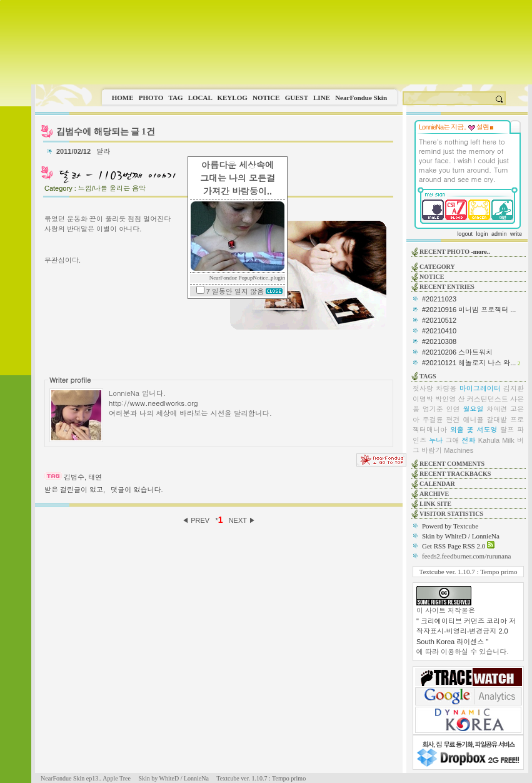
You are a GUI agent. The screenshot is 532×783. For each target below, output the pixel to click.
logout (465, 234)
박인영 (445, 399)
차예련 (497, 409)
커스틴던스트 (488, 399)
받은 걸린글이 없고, (75, 490)
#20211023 (439, 299)
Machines (459, 450)
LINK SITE (435, 504)
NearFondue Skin (361, 98)
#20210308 (439, 341)
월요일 (473, 409)
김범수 (74, 477)
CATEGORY (437, 267)
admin (499, 234)
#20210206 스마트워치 (457, 352)
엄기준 (433, 409)
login (482, 234)
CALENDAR (437, 484)
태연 (95, 477)
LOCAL (200, 98)
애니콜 (473, 420)
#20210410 (439, 331)
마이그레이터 (480, 388)
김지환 (514, 388)
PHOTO (151, 98)
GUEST (297, 98)
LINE (322, 98)
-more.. (480, 252)
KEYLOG (232, 98)
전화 (469, 440)
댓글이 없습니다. (137, 490)
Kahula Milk (496, 440)
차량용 (446, 388)
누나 (436, 440)
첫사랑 (423, 388)
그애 (452, 440)
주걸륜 (433, 420)
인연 (453, 409)
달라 (104, 151)
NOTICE (266, 98)
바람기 (432, 450)
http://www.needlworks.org (153, 403)
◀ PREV (197, 520)
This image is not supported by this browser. (282, 42)
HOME (123, 98)
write (516, 234)
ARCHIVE (434, 494)
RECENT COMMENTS (452, 464)
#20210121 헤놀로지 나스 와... (469, 363)
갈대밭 (497, 420)
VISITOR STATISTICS (451, 514)
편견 (453, 420)
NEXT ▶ (242, 520)
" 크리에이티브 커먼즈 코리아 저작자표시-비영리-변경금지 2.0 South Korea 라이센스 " (466, 631)
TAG (175, 98)
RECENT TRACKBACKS (455, 474)
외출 (457, 430)
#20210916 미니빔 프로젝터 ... (469, 310)
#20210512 (439, 320)
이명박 (423, 399)
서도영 (487, 430)
